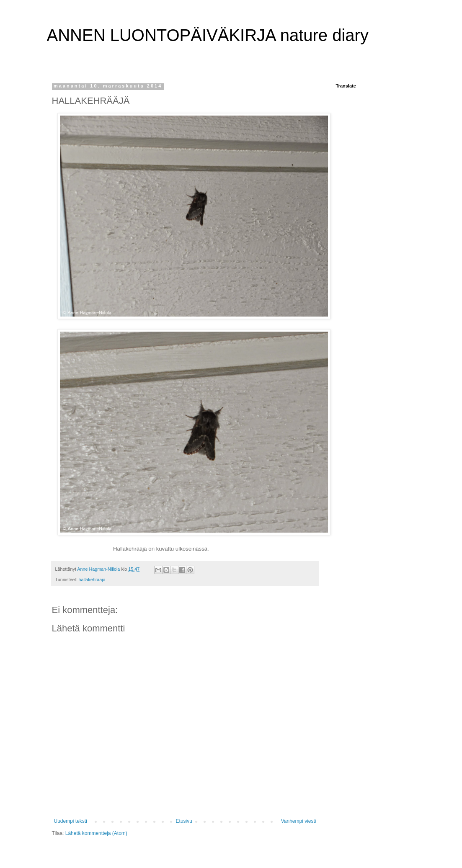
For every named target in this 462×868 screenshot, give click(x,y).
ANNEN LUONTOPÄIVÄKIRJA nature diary (208, 35)
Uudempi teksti (71, 821)
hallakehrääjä (92, 580)
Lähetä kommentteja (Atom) (96, 833)
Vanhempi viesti (299, 821)
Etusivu (184, 821)
